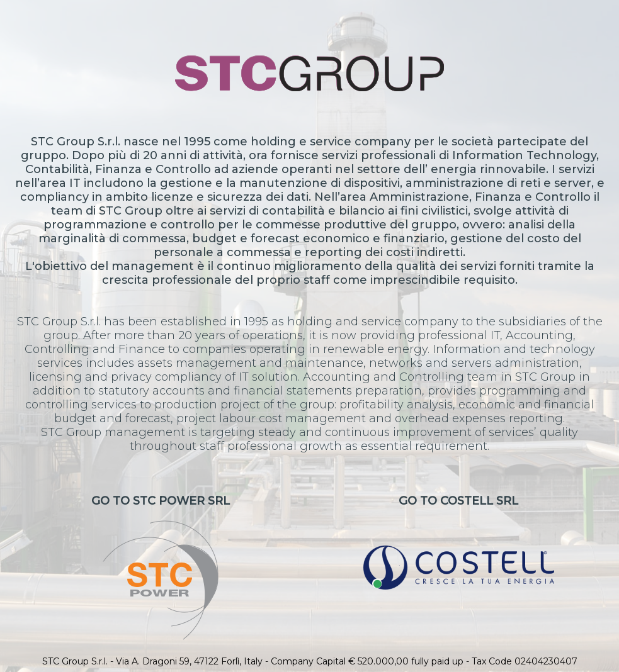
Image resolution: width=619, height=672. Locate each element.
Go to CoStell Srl (459, 542)
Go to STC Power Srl (161, 567)
